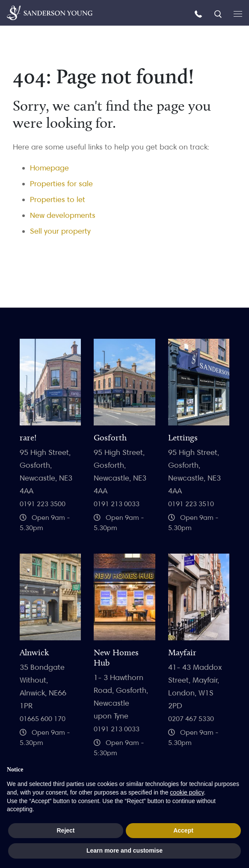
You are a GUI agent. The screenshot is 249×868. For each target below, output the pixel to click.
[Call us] (199, 13)
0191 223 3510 (191, 504)
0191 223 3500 (43, 504)
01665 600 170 (43, 719)
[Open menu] (238, 13)
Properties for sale (61, 183)
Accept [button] (183, 830)
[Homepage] (50, 13)
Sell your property (60, 231)
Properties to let (58, 199)
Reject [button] (65, 830)
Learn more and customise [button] (124, 850)
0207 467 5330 (191, 719)
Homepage (49, 168)
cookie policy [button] (187, 792)
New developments (63, 215)
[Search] (219, 13)
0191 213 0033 (117, 504)
